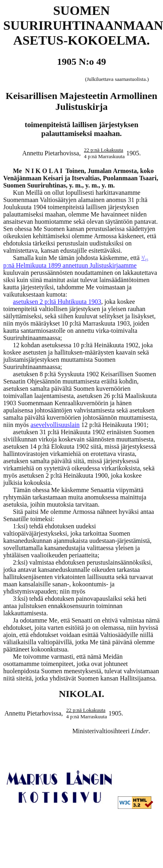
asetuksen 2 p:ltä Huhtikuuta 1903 (57, 302)
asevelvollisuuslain (55, 425)
